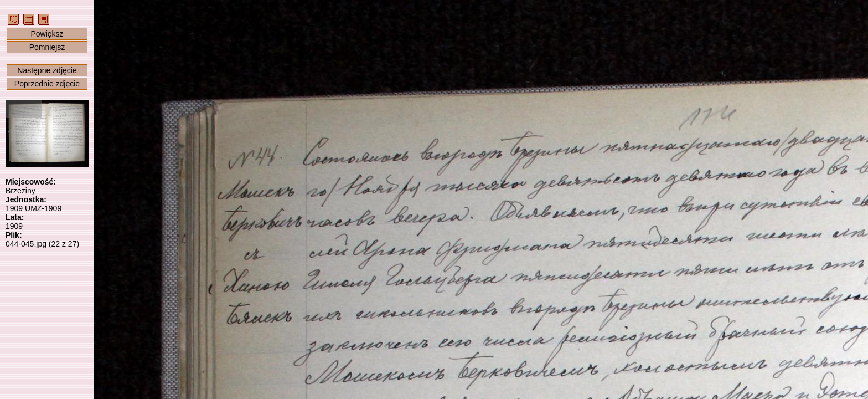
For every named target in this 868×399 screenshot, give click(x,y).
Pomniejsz (47, 47)
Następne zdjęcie (47, 70)
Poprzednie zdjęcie (47, 84)
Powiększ (47, 34)
